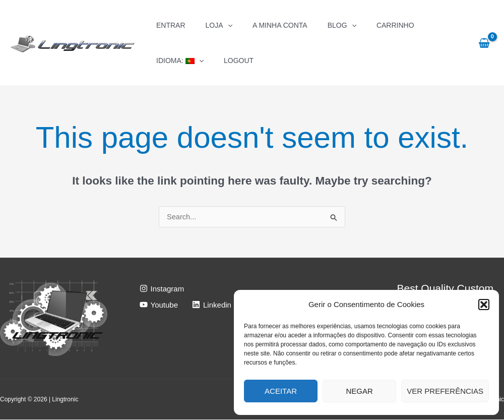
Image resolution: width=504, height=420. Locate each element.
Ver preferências (445, 391)
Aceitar (281, 391)
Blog (342, 25)
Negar (360, 391)
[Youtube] (159, 305)
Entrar (171, 25)
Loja (219, 25)
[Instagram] (162, 289)
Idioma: (180, 61)
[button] (484, 305)
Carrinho (395, 25)
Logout (239, 61)
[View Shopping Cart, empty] (484, 43)
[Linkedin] (212, 305)
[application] (228, 25)
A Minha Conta (280, 25)
